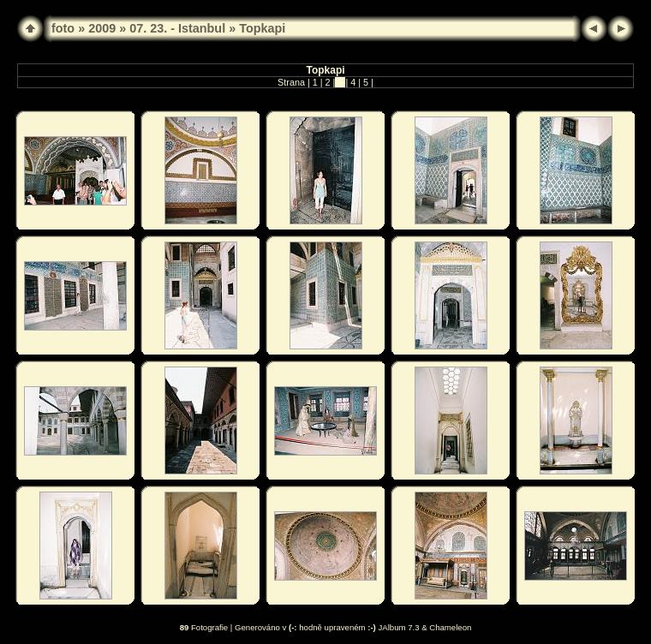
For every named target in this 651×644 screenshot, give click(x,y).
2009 (102, 28)
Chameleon (450, 627)
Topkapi (262, 28)
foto (63, 28)
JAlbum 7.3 (399, 627)
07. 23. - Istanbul (177, 28)
